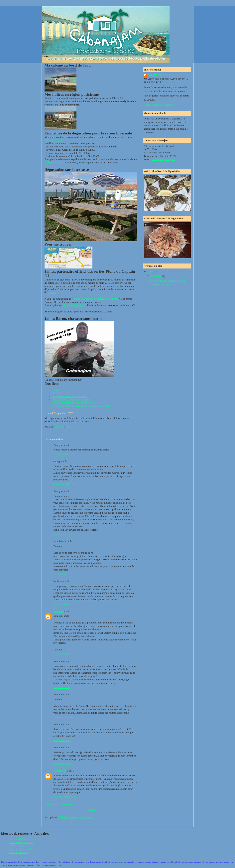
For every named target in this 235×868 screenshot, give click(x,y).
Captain (52, 292)
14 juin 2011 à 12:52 (62, 688)
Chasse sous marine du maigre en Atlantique (96, 299)
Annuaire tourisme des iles (21, 849)
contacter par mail (54, 163)
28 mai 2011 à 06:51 (62, 604)
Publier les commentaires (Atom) (77, 817)
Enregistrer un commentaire (59, 804)
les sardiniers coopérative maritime (71, 399)
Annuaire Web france (19, 852)
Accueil (91, 810)
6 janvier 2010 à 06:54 (63, 534)
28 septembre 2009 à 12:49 (64, 484)
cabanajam (155, 75)
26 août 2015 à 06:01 (62, 740)
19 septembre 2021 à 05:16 (64, 797)
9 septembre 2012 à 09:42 (64, 717)
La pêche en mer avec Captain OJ (70, 396)
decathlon (58, 393)
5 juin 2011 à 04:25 (61, 654)
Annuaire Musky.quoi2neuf (21, 842)
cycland (57, 390)
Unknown (59, 611)
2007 (151, 272)
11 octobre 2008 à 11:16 (63, 454)
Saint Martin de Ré (54, 140)
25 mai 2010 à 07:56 (62, 574)
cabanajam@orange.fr (163, 159)
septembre (156, 276)
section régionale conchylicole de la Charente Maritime (81, 406)
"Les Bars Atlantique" (74, 305)
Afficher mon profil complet (158, 105)
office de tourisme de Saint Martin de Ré (74, 403)
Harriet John (60, 771)
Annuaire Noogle (17, 846)
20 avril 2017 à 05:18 (62, 764)
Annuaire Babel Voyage (20, 839)
